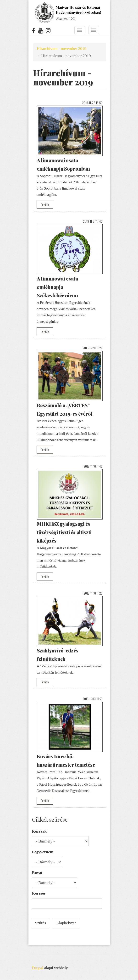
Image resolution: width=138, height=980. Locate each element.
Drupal (38, 968)
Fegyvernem (43, 852)
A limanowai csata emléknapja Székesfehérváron (57, 287)
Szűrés (41, 923)
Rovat (37, 873)
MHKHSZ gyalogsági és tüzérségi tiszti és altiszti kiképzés (64, 532)
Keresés (39, 893)
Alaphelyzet (66, 923)
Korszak (39, 831)
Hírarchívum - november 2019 (62, 49)
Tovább (45, 204)
